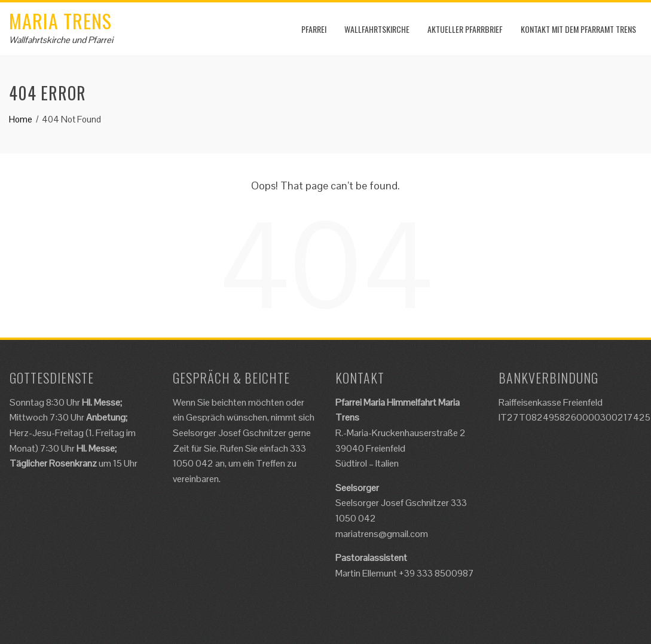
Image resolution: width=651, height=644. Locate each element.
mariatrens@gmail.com (382, 534)
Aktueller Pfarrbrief (465, 29)
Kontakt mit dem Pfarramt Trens (578, 29)
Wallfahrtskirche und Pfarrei (61, 40)
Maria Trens (60, 21)
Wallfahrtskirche (377, 29)
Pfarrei (314, 29)
